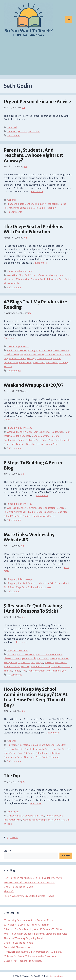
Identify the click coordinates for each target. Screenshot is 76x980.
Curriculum (43, 658)
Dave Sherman (61, 350)
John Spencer (23, 436)
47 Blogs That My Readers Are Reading (35, 305)
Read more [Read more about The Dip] (36, 803)
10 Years (12, 745)
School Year (10, 516)
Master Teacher (18, 358)
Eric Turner (56, 583)
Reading (27, 820)
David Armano (11, 354)
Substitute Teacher (14, 444)
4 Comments (14, 287)
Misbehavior (23, 279)
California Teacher (17, 350)
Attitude (27, 745)
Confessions (46, 350)
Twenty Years (51, 444)
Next (14, 837)
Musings (32, 358)
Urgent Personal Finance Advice (37, 102)
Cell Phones (31, 275)
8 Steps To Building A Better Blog (33, 465)
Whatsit (8, 366)
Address (12, 508)
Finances (12, 131)
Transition (36, 516)
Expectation (31, 816)
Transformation (36, 671)
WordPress (49, 516)
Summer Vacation (40, 666)
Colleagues (58, 432)
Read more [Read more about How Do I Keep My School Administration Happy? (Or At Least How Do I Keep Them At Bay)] (53, 733)
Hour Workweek (54, 816)
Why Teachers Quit (18, 650)
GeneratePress (57, 976)
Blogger (21, 508)
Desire (54, 658)
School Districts (26, 440)
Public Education (49, 279)
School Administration (48, 753)
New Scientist (45, 358)
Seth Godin (34, 131)
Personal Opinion (23, 208)
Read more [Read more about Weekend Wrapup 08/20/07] (12, 420)
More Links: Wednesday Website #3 (29, 537)
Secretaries (10, 757)
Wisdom (8, 824)
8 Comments (14, 371)
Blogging (21, 432)
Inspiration (13, 812)
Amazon (12, 816)
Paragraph (9, 512)
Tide (24, 671)
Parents (8, 208)
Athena (11, 432)
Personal (12, 127)
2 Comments (14, 448)
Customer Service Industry (32, 204)
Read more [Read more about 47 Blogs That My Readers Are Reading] (9, 338)
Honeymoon (10, 662)
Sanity (31, 753)
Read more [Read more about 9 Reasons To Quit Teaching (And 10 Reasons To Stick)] (22, 642)
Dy (21, 354)
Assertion (12, 275)
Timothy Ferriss (34, 444)
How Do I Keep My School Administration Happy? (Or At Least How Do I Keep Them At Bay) (36, 697)
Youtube (15, 283)
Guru (42, 816)
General (11, 200)
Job (57, 745)
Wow (50, 587)
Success (25, 666)
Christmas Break (26, 654)
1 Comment (14, 135)
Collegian (33, 350)
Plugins (31, 512)
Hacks (63, 204)
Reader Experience (46, 512)
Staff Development (59, 440)
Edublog (32, 583)
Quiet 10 (22, 753)
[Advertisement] (38, 58)
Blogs (41, 508)
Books (20, 816)
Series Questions (26, 757)
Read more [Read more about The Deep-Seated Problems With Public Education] (41, 263)
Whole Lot (40, 587)
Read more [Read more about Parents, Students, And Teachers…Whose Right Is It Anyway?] (37, 191)
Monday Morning (40, 436)
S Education (25, 362)
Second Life (39, 362)
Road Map (62, 512)
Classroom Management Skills (20, 658)
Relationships (40, 820)
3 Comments (14, 761)
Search (7, 851)
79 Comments (15, 675)
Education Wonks (55, 354)
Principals (38, 749)
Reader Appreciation (18, 346)
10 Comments (15, 212)
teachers (56, 666)
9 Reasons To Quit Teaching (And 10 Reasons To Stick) (33, 609)
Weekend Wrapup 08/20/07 (34, 385)
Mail (19, 820)
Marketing (9, 279)
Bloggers (12, 204)
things (17, 671)
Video (7, 283)
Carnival (22, 583)
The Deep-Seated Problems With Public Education (34, 229)
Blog (21, 275)
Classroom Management (20, 271)
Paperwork (24, 662)
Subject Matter (12, 666)
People (40, 662)
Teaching (51, 208)
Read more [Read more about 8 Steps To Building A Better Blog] (42, 495)
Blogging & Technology (20, 428)
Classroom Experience (39, 432)
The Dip (8, 671)
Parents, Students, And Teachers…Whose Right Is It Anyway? (33, 155)
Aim (20, 745)
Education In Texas (34, 354)
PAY (33, 662)
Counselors (39, 745)
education (53, 204)
